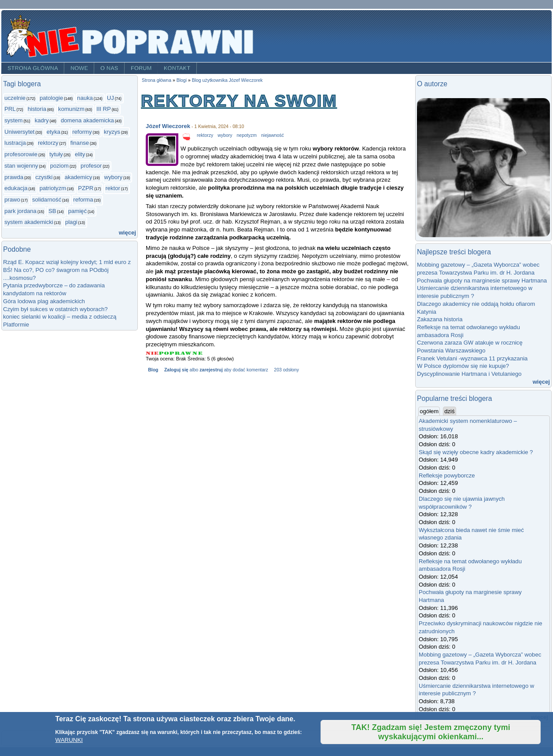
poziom (59, 166)
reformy (82, 132)
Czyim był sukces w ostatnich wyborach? (55, 309)
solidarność (47, 200)
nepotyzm (247, 135)
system (14, 120)
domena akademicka (87, 120)
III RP (104, 109)
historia (37, 109)
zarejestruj (211, 370)
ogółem (430, 411)
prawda (14, 177)
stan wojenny (21, 166)
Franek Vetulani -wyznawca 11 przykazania (472, 358)
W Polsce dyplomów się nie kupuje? (463, 366)
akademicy (79, 177)
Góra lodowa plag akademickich (44, 301)
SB (52, 211)
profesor (91, 166)
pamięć (77, 211)
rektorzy (48, 143)
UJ (111, 98)
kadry (42, 120)
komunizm (71, 109)
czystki (44, 177)
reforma (83, 200)
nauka (85, 98)
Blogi (182, 80)
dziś (449, 411)
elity (80, 154)
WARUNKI (69, 740)
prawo (12, 200)
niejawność (273, 135)
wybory (113, 177)
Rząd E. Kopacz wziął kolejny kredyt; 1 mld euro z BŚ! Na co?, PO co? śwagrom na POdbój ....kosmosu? (67, 270)
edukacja (16, 188)
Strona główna (33, 68)
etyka (53, 132)
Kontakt (177, 68)
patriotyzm (53, 188)
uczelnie (15, 98)
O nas (109, 68)
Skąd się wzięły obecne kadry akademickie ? (476, 452)
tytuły (56, 154)
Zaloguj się (176, 370)
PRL (10, 109)
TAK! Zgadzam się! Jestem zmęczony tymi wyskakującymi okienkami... (431, 732)
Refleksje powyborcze (447, 475)
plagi (71, 222)
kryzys (112, 132)
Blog (153, 370)
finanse (80, 143)
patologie (51, 98)
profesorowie (21, 154)
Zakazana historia (440, 319)
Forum (141, 68)
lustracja (15, 143)
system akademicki (29, 222)
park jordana (20, 211)
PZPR (86, 188)
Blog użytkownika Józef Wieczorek (227, 80)
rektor (113, 188)
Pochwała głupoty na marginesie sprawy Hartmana (482, 281)
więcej (127, 233)
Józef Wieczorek (168, 126)
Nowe (79, 68)
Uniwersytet (19, 132)
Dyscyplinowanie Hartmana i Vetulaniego (469, 374)
